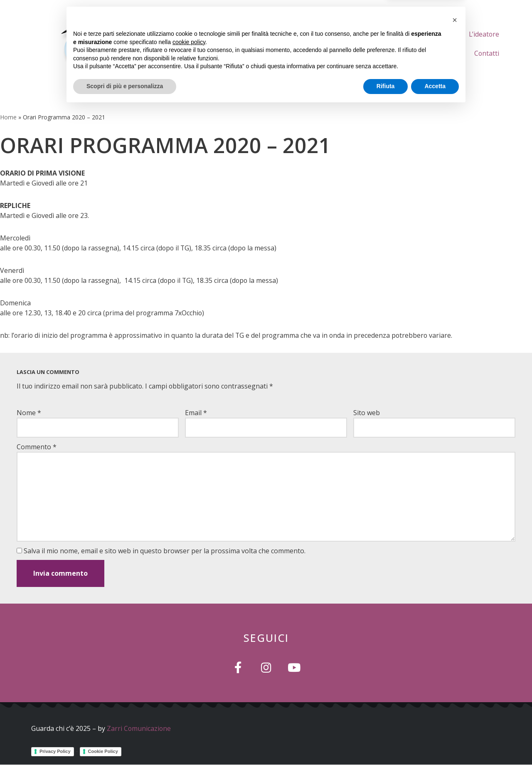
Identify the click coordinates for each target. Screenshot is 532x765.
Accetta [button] (435, 742)
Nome (29, 413)
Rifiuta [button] (386, 742)
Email (196, 413)
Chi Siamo (385, 34)
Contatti (486, 53)
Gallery (446, 53)
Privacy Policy (55, 751)
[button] (455, 676)
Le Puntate (434, 34)
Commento (37, 447)
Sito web (367, 413)
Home (344, 34)
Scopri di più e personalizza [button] (125, 742)
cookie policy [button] (189, 698)
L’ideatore (484, 34)
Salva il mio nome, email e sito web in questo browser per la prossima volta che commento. (165, 551)
